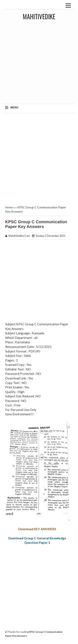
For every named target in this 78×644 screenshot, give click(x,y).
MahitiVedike (39, 16)
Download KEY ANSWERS (37, 529)
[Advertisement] (39, 63)
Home (9, 207)
